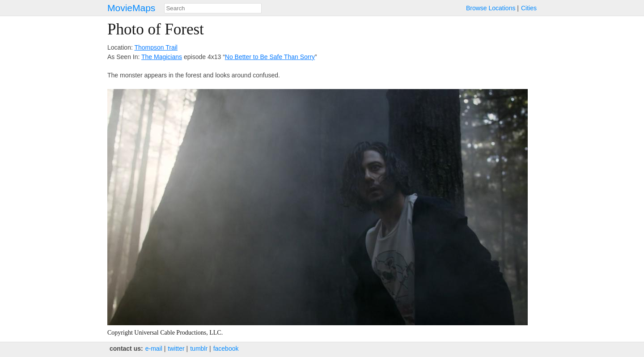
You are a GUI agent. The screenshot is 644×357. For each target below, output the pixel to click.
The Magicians (162, 57)
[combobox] (213, 8)
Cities (529, 8)
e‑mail (154, 348)
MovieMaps (131, 8)
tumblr (199, 348)
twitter (176, 348)
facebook (226, 348)
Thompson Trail (156, 47)
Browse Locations (491, 8)
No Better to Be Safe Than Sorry (270, 57)
